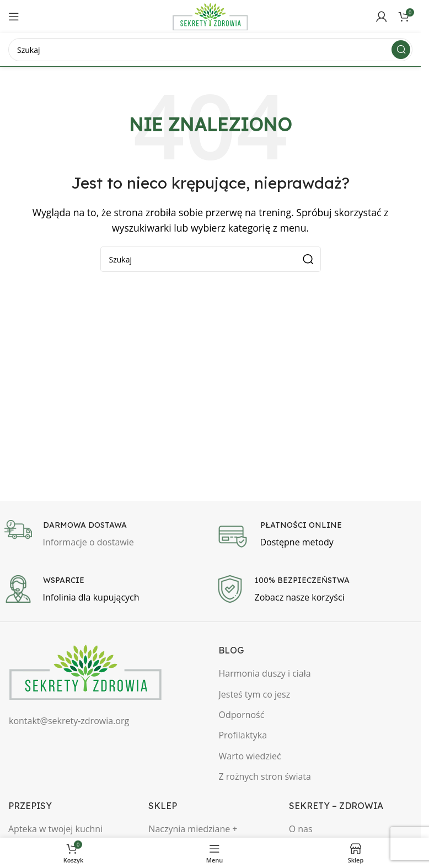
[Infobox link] (105, 535)
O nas (301, 829)
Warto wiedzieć (250, 756)
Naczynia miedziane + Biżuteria (193, 835)
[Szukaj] (210, 50)
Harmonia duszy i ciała (264, 673)
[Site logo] (210, 15)
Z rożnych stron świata (264, 776)
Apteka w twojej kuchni (55, 829)
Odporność (241, 715)
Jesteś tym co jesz (254, 694)
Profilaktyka (243, 735)
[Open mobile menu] (14, 17)
